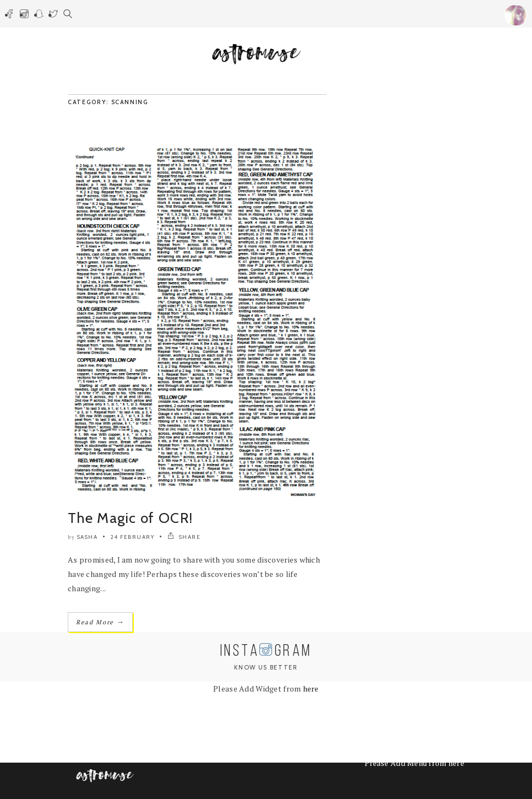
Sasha (88, 537)
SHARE (184, 537)
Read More (100, 622)
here (311, 689)
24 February (133, 537)
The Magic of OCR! (130, 518)
